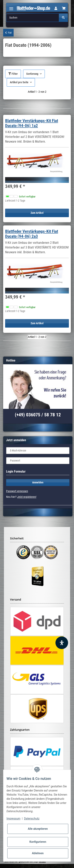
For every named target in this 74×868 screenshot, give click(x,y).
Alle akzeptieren (38, 829)
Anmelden (38, 482)
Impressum (13, 818)
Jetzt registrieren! (27, 497)
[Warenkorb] (64, 8)
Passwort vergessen (17, 491)
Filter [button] (13, 74)
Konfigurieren (38, 842)
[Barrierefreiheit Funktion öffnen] (62, 643)
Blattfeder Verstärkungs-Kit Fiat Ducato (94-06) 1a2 (32, 123)
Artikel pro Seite (19, 82)
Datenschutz (32, 818)
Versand (42, 862)
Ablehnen (38, 853)
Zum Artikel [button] (37, 213)
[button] (56, 8)
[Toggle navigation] (11, 7)
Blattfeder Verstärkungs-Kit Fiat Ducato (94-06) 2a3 (32, 234)
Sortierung (32, 74)
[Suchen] (33, 18)
